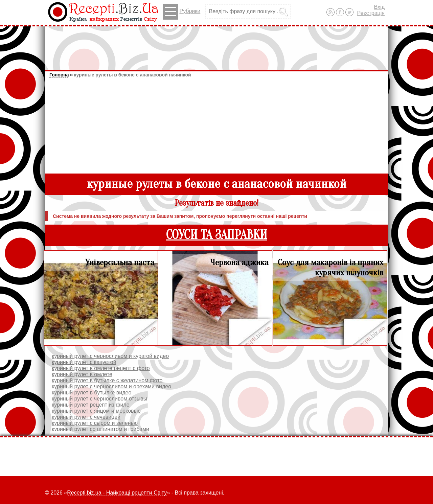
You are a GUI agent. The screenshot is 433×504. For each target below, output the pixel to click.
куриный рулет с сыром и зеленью (95, 423)
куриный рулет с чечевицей (86, 417)
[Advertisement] (216, 45)
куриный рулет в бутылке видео (92, 393)
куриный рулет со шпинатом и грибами (100, 429)
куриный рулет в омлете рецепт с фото (101, 368)
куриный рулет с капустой (84, 362)
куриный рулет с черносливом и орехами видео (111, 386)
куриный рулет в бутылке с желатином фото (107, 380)
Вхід (379, 7)
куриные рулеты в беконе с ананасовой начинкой (132, 75)
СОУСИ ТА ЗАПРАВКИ (217, 235)
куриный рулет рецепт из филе (91, 405)
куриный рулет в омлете (82, 374)
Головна (59, 75)
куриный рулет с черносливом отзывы (99, 399)
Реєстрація (371, 13)
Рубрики (181, 12)
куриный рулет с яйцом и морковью (96, 411)
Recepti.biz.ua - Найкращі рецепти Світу (117, 493)
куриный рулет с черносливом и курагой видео (110, 356)
